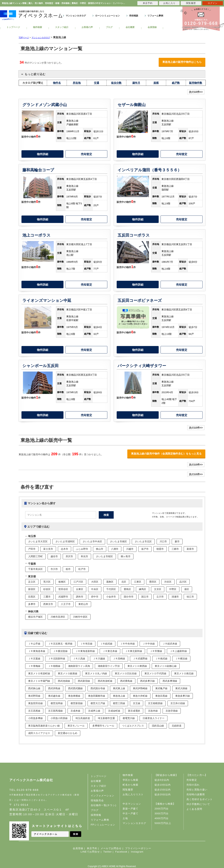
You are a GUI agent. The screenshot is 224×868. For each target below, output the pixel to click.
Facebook (121, 852)
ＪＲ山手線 (34, 644)
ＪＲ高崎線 (119, 659)
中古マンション (132, 804)
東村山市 (83, 604)
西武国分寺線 (98, 688)
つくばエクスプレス (133, 726)
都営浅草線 (57, 703)
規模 (156, 83)
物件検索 (38, 27)
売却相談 (134, 16)
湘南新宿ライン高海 (79, 666)
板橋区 (62, 582)
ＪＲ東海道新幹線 (85, 651)
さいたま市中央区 (92, 541)
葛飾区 (110, 582)
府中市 (95, 597)
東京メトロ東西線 (137, 666)
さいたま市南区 (118, 541)
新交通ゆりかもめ (68, 733)
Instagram (137, 852)
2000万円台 (162, 809)
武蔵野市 (63, 597)
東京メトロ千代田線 (155, 673)
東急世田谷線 (35, 703)
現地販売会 (97, 800)
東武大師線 (181, 688)
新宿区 (32, 589)
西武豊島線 (126, 681)
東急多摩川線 (183, 696)
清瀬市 (175, 597)
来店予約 (92, 848)
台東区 (80, 589)
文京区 (158, 589)
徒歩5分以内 (162, 780)
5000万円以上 (163, 823)
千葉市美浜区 (35, 569)
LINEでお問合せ (90, 852)
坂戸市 (145, 549)
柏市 (68, 569)
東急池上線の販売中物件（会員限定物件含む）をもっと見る (166, 454)
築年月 (136, 83)
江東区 (138, 582)
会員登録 (152, 27)
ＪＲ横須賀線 (60, 651)
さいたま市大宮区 (38, 541)
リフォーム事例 (155, 16)
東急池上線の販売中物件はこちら (182, 62)
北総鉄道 (177, 726)
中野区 (173, 589)
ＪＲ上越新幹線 (178, 651)
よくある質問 (194, 809)
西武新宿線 (84, 681)
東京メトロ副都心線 (166, 666)
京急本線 (153, 711)
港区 (187, 589)
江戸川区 (78, 582)
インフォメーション (102, 796)
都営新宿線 (77, 703)
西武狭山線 (34, 688)
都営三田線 (119, 703)
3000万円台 (162, 813)
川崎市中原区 (80, 617)
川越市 (130, 549)
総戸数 (176, 83)
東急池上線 (119, 696)
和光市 (84, 556)
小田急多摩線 (35, 718)
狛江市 (190, 597)
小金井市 (111, 597)
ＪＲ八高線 (79, 659)
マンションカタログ (76, 16)
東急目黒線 (161, 696)
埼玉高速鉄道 (83, 718)
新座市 (190, 549)
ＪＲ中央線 (149, 644)
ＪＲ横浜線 (181, 659)
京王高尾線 (34, 711)
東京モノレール (76, 726)
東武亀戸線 (161, 688)
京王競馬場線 (55, 711)
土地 (125, 818)
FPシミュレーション (103, 825)
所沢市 (69, 556)
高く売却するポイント (200, 799)
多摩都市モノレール (103, 726)
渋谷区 (168, 582)
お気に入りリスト (133, 794)
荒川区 (47, 582)
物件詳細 (43, 154)
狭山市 (100, 549)
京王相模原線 (155, 703)
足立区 (32, 582)
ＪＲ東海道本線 (37, 651)
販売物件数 (196, 83)
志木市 (64, 549)
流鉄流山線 (158, 726)
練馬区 (143, 589)
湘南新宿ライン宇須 (109, 666)
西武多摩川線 (147, 681)
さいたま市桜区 (104, 556)
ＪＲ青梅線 (34, 666)
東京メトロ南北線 (184, 673)
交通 (97, 83)
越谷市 (54, 556)
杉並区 (47, 589)
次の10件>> (196, 92)
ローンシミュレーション (108, 16)
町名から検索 (130, 785)
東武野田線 (34, 696)
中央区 (95, 589)
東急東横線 (74, 696)
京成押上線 (94, 711)
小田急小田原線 (59, 718)
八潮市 (115, 549)
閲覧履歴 (128, 790)
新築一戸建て (130, 809)
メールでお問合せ (111, 848)
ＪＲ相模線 (54, 666)
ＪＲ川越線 (99, 659)
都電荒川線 (129, 718)
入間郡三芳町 (35, 556)
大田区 (95, 582)
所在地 (77, 83)
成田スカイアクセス (39, 733)
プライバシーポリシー (138, 848)
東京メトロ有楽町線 (39, 673)
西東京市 (48, 604)
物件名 (57, 83)
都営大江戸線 (98, 703)
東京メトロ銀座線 (68, 673)
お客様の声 (87, 27)
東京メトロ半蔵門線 (39, 681)
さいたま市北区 (143, 541)
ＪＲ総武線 (106, 644)
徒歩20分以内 (163, 794)
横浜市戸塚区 (35, 617)
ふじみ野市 (82, 549)
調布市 (80, 597)
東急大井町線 (140, 696)
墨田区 (153, 582)
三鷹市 (47, 597)
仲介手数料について (198, 804)
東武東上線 (119, 688)
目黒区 (32, 597)
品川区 (183, 582)
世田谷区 (63, 589)
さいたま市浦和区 (65, 541)
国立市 (145, 597)
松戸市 (82, 569)
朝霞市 (160, 549)
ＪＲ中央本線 (127, 644)
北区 (124, 582)
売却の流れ (193, 785)
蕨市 (177, 541)
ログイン (213, 3)
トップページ (13, 27)
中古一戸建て (130, 813)
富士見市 (48, 549)
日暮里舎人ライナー (154, 718)
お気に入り (169, 3)
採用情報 (96, 815)
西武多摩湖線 (170, 681)
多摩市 (32, 604)
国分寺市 (129, 597)
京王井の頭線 (178, 703)
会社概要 (130, 27)
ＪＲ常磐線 (156, 651)
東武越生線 (54, 696)
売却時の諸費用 (196, 794)
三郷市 (175, 549)
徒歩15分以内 (163, 790)
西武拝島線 (54, 688)
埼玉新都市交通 (106, 718)
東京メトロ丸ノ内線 (96, 673)
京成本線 (75, 711)
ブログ (109, 27)
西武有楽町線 (105, 681)
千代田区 (111, 589)
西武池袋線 (64, 681)
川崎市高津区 (58, 617)
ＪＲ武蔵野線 (140, 659)
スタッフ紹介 (62, 27)
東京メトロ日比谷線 (126, 673)
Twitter (107, 852)
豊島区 (127, 589)
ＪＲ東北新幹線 (134, 651)
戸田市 (32, 549)
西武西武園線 (75, 688)
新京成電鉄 (134, 711)
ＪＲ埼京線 (86, 644)
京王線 (137, 703)
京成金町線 (114, 711)
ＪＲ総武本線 (170, 644)
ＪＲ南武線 (161, 659)
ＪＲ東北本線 (110, 651)
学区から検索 (130, 780)
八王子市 (66, 604)
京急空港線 (172, 711)
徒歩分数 (116, 83)
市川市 (54, 569)
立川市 (160, 597)
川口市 (163, 541)
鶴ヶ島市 (126, 556)
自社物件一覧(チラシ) (104, 805)
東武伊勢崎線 (140, 688)
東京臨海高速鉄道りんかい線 (44, 726)
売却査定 (86, 154)
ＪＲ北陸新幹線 (57, 659)
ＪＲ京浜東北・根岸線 (60, 644)
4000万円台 (162, 818)
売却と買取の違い (197, 790)
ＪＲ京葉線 (34, 659)
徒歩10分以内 (163, 785)
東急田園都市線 (97, 696)
